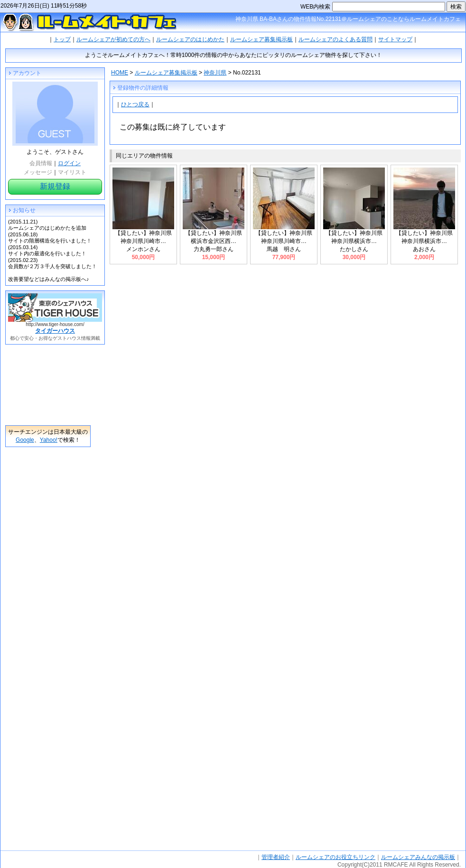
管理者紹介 (276, 857)
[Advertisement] (48, 385)
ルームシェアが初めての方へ (113, 39)
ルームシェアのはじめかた (190, 39)
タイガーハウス (55, 331)
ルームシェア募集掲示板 (261, 39)
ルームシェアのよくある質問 (336, 39)
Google (25, 440)
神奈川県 (215, 73)
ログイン (69, 163)
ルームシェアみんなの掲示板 (418, 857)
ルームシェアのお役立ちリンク (336, 857)
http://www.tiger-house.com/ (55, 324)
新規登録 (55, 186)
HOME (120, 73)
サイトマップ (395, 39)
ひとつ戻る (135, 104)
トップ (62, 39)
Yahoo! (49, 440)
